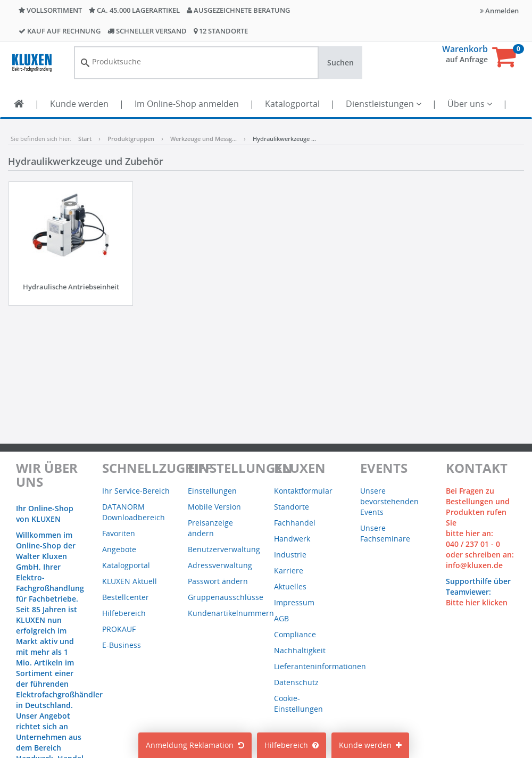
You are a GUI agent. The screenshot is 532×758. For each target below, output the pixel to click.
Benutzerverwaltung (224, 549)
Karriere (289, 570)
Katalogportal (292, 104)
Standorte (292, 507)
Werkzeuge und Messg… (203, 139)
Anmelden (499, 11)
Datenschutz (296, 682)
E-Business (122, 645)
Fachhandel (295, 523)
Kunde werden (79, 104)
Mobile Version (214, 507)
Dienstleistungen (384, 104)
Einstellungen (212, 491)
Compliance (295, 634)
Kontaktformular (303, 491)
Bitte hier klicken (477, 602)
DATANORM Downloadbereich (134, 512)
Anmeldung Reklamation (195, 745)
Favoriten (119, 533)
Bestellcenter (126, 597)
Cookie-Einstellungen (298, 703)
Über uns (470, 104)
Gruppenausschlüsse (226, 597)
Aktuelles (290, 586)
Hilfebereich (292, 745)
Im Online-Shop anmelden (187, 104)
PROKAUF (119, 629)
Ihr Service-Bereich (136, 491)
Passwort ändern (218, 581)
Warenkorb (465, 49)
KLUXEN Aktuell (130, 581)
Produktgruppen (131, 139)
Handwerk (292, 539)
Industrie (290, 555)
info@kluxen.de (474, 565)
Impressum (294, 602)
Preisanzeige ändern (210, 528)
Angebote (119, 549)
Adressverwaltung (220, 565)
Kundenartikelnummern (231, 613)
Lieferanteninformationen (320, 666)
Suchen (340, 63)
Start (85, 139)
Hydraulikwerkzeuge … (284, 139)
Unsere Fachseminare (385, 533)
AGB (281, 618)
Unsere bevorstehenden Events (389, 501)
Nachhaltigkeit (300, 650)
